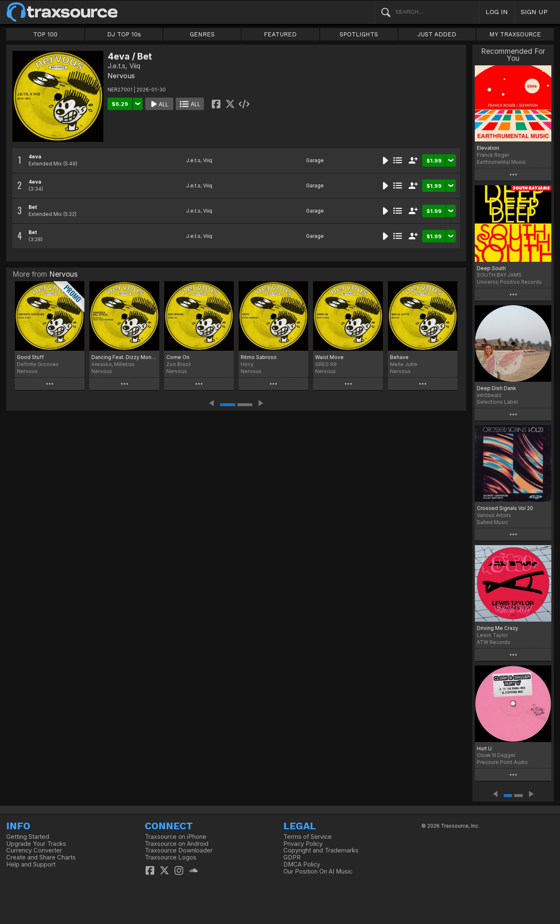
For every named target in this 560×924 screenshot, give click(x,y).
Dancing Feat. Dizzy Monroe (124, 357)
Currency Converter (34, 850)
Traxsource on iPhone (176, 837)
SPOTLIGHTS (359, 34)
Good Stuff (30, 357)
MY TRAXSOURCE (515, 34)
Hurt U (484, 748)
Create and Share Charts (41, 857)
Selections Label (497, 402)
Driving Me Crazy (498, 628)
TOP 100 (45, 34)
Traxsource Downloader (179, 850)
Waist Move (329, 357)
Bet (33, 207)
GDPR (292, 857)
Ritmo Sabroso (259, 357)
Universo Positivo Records (509, 282)
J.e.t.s (193, 160)
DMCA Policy (302, 864)
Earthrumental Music (501, 162)
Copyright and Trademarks (321, 850)
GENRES (202, 34)
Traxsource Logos (171, 857)
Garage (315, 160)
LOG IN (497, 12)
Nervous (121, 76)
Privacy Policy (303, 844)
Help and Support (31, 864)
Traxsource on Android (177, 844)
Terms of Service (308, 837)
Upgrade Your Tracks (36, 844)
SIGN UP (534, 12)
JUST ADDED (437, 34)
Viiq (208, 160)
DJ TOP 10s (124, 34)
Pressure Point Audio (502, 762)
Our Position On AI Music (318, 871)
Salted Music (493, 522)
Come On (178, 357)
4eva (35, 157)
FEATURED (280, 34)
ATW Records (494, 642)
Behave (399, 357)
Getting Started (28, 837)
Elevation (488, 148)
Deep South (491, 268)
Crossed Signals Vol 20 (505, 508)
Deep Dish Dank (497, 388)
